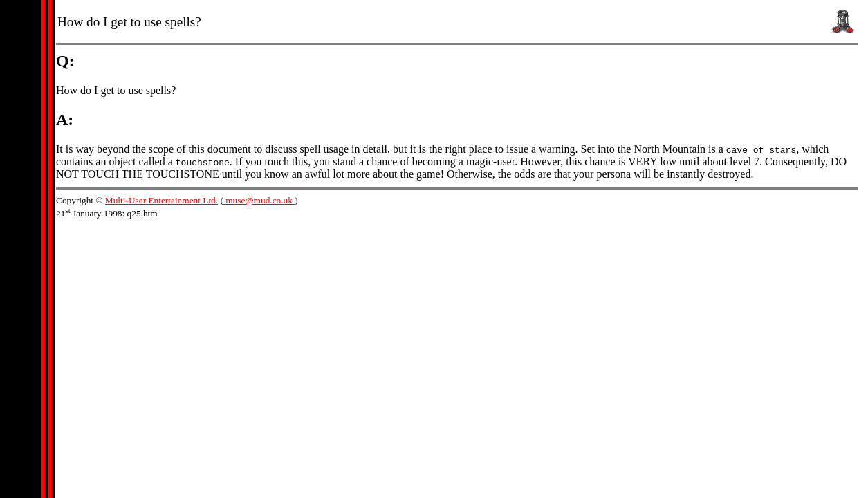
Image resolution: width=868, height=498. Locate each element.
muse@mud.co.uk (259, 200)
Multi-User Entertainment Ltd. (161, 200)
